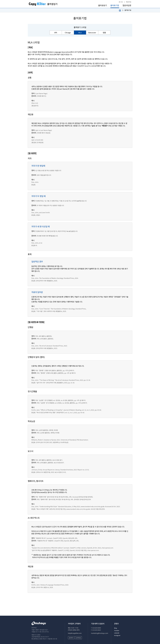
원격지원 (78, 638)
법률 (104, 33)
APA (56, 33)
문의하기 (71, 638)
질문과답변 (127, 5)
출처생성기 (103, 5)
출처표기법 (115, 5)
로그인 (121, 2)
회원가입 (129, 2)
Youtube (117, 630)
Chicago (68, 33)
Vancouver (92, 33)
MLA (80, 33)
